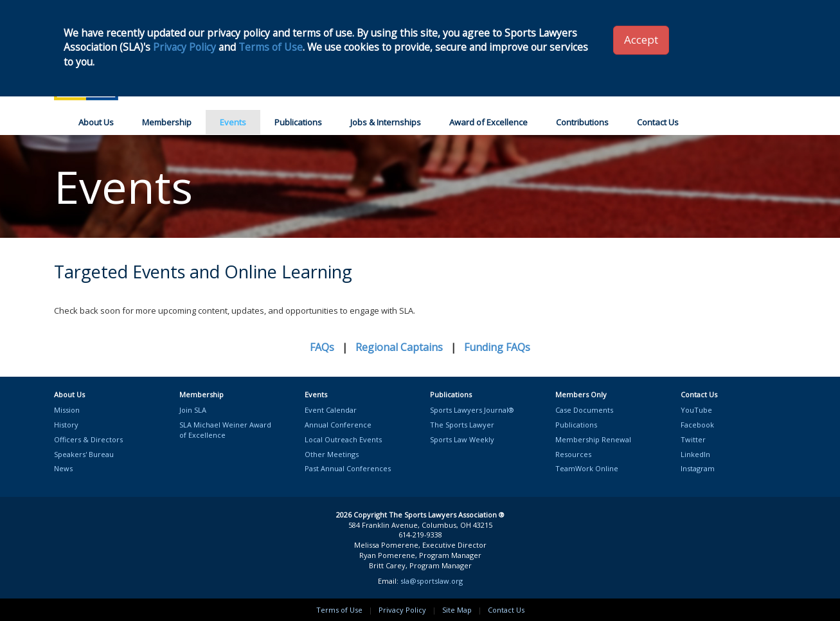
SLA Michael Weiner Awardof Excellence (225, 430)
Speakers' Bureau (84, 454)
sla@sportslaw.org (432, 581)
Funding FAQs (497, 347)
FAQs (322, 347)
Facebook (697, 425)
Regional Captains (399, 347)
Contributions (582, 122)
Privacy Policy (402, 610)
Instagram (698, 468)
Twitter (693, 439)
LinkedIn (695, 454)
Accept (641, 40)
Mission (67, 410)
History (66, 425)
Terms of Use (339, 610)
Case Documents (584, 410)
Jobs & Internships (386, 122)
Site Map (457, 610)
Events (233, 122)
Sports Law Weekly (462, 439)
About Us (96, 122)
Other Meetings (332, 454)
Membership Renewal (593, 439)
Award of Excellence (488, 122)
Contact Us (658, 122)
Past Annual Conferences (348, 468)
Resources (573, 454)
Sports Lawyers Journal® (472, 410)
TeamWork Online (587, 468)
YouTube (696, 410)
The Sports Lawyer (462, 425)
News (63, 468)
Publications (298, 122)
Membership (167, 122)
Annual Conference (338, 425)
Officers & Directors (88, 439)
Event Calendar (331, 410)
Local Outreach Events (343, 439)
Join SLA (193, 410)
